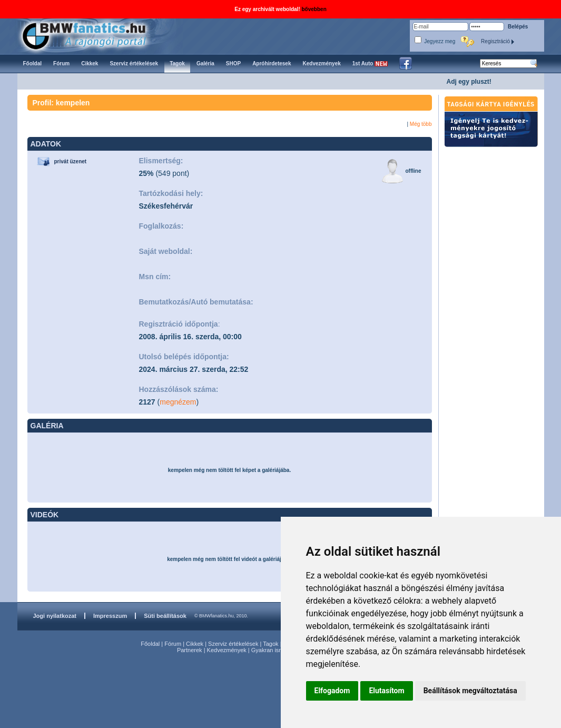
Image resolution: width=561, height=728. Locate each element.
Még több (421, 124)
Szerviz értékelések (233, 644)
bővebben (314, 9)
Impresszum (110, 616)
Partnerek (190, 650)
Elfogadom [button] (332, 691)
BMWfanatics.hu (96, 35)
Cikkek (195, 644)
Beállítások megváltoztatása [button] (470, 691)
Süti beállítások (165, 616)
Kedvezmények (227, 650)
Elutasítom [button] (386, 691)
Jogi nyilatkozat (55, 616)
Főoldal (150, 644)
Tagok (270, 644)
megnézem (178, 402)
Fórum (173, 644)
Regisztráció (498, 41)
